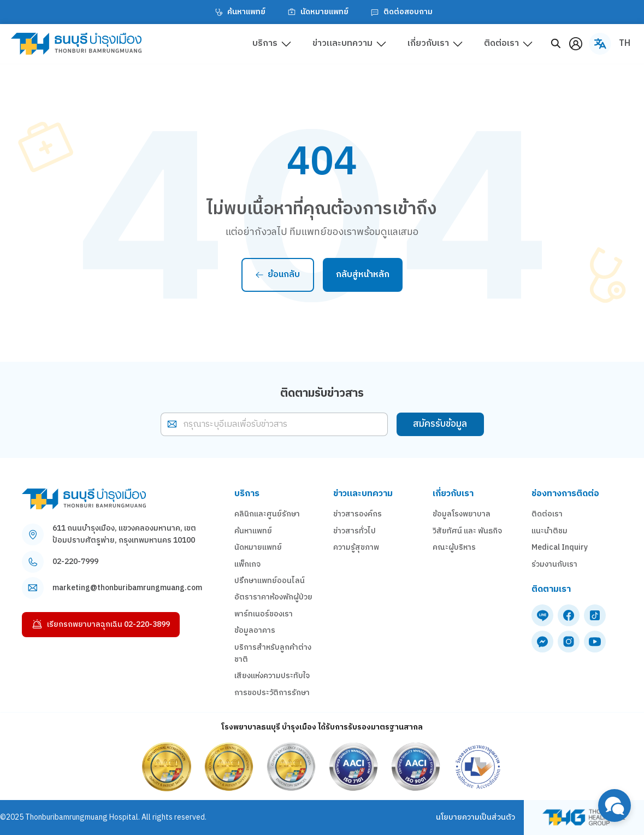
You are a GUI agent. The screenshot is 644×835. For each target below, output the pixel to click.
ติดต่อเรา (501, 44)
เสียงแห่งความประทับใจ (272, 676)
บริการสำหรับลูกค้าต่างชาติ (273, 654)
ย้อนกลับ (278, 275)
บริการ (265, 44)
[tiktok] (595, 615)
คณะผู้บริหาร (454, 548)
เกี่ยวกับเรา (428, 44)
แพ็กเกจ (247, 564)
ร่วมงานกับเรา (554, 564)
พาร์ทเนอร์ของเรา (264, 614)
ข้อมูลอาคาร (255, 631)
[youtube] (595, 642)
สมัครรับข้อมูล (440, 424)
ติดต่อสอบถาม (400, 12)
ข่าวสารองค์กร (358, 514)
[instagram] (569, 642)
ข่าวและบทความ (342, 44)
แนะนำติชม (550, 531)
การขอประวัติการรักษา (272, 693)
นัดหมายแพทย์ (317, 12)
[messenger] (542, 642)
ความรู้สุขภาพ (356, 548)
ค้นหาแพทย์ (239, 12)
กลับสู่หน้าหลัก (363, 275)
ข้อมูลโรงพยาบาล (462, 514)
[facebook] (569, 615)
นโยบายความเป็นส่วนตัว (475, 817)
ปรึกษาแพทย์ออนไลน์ (270, 581)
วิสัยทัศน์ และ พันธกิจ (467, 531)
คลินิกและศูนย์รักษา (267, 514)
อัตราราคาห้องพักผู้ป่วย (273, 597)
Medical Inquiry (560, 548)
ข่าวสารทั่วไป (355, 531)
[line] (542, 615)
